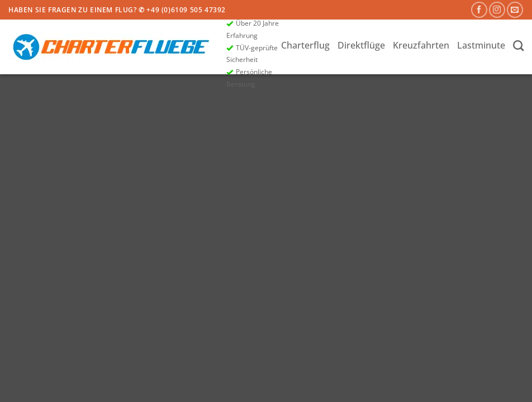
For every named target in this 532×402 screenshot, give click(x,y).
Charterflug (305, 45)
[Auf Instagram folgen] (497, 10)
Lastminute (481, 45)
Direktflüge (361, 45)
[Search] (518, 46)
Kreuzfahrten (421, 45)
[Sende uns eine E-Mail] (515, 10)
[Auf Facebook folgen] (479, 10)
